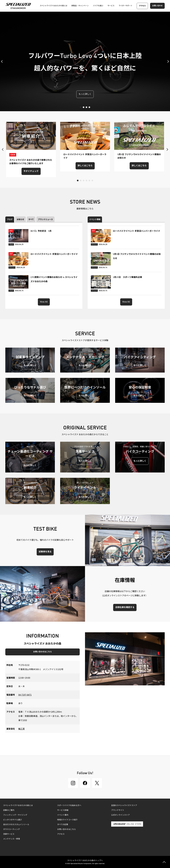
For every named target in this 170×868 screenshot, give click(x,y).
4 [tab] (89, 107)
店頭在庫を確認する (125, 607)
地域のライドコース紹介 (67, 820)
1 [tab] (81, 107)
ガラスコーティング (11, 829)
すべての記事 (63, 825)
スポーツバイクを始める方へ (69, 805)
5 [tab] (89, 181)
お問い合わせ (157, 6)
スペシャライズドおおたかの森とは (18, 805)
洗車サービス (9, 834)
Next (167, 61)
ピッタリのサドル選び (12, 820)
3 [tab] (86, 107)
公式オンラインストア (120, 815)
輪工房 (22, 729)
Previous (3, 61)
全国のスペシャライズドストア (124, 805)
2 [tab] (84, 107)
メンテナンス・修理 (12, 839)
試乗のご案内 (9, 810)
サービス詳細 (63, 810)
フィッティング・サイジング (15, 815)
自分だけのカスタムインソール (16, 825)
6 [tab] (92, 181)
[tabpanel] (85, 61)
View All (44, 302)
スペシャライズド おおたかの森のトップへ (85, 860)
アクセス (142, 6)
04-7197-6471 (25, 695)
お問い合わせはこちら (42, 652)
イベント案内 (63, 815)
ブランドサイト (118, 810)
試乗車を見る (45, 552)
